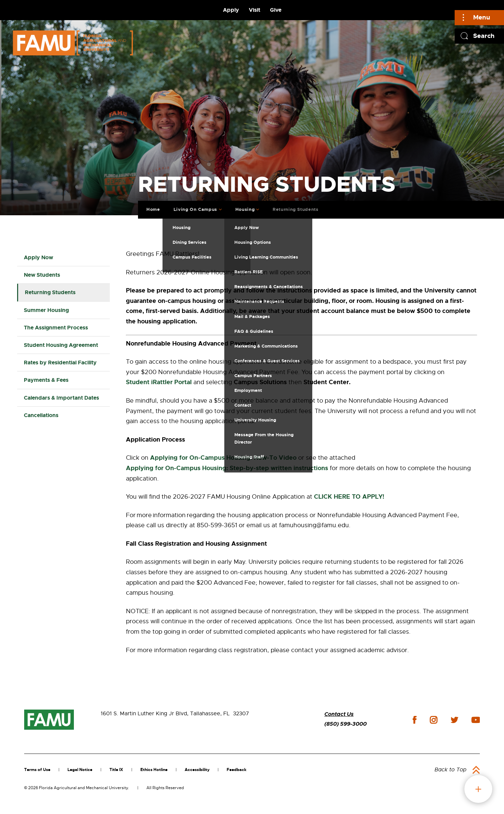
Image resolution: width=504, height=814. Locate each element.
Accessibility (197, 770)
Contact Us (339, 714)
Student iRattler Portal (159, 382)
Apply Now (38, 257)
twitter (454, 720)
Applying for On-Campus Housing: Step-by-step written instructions (227, 468)
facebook (415, 720)
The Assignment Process (56, 328)
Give (276, 10)
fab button (478, 789)
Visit (255, 10)
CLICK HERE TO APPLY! (349, 497)
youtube (476, 720)
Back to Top (450, 770)
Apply (231, 10)
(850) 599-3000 (346, 724)
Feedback (237, 770)
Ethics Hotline (154, 770)
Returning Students (293, 208)
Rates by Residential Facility (60, 363)
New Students (42, 275)
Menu (482, 17)
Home (151, 208)
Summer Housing (46, 310)
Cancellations (41, 415)
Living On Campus (193, 208)
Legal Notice (80, 770)
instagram (433, 720)
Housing (243, 208)
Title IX (116, 770)
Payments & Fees (46, 380)
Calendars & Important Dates (61, 398)
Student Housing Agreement (61, 345)
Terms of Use (37, 770)
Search (484, 36)
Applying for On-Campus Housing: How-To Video (223, 458)
